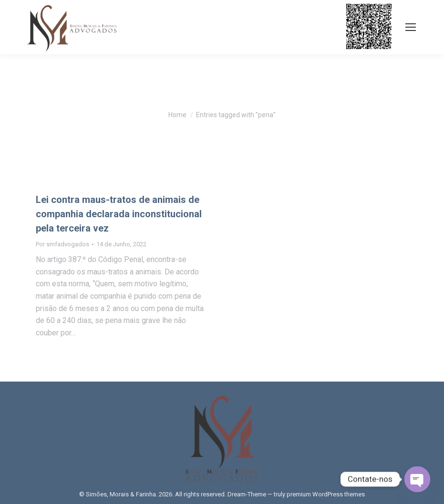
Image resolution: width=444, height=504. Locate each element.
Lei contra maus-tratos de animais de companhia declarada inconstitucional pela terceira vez (119, 214)
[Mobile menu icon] (411, 27)
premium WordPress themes (326, 494)
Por (62, 244)
